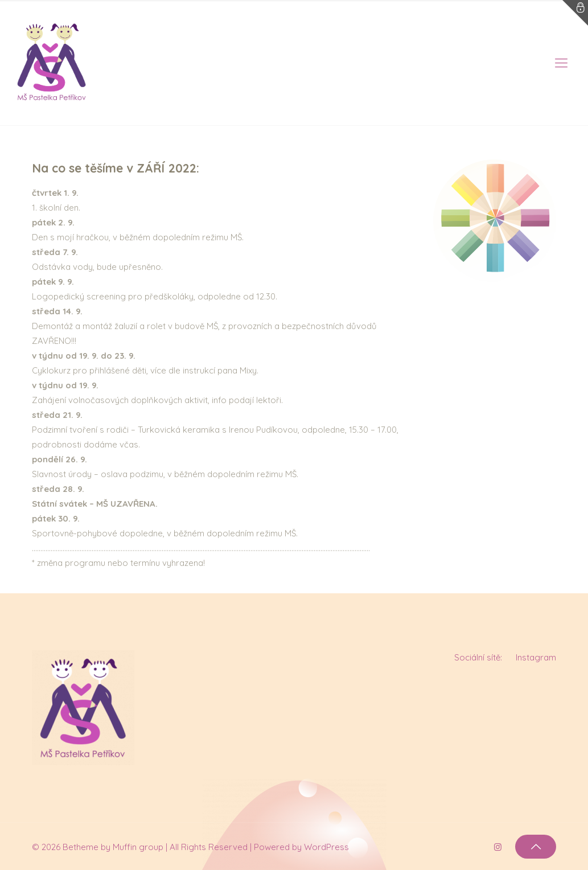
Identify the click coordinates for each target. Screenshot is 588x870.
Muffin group (138, 847)
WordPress (326, 847)
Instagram (536, 657)
